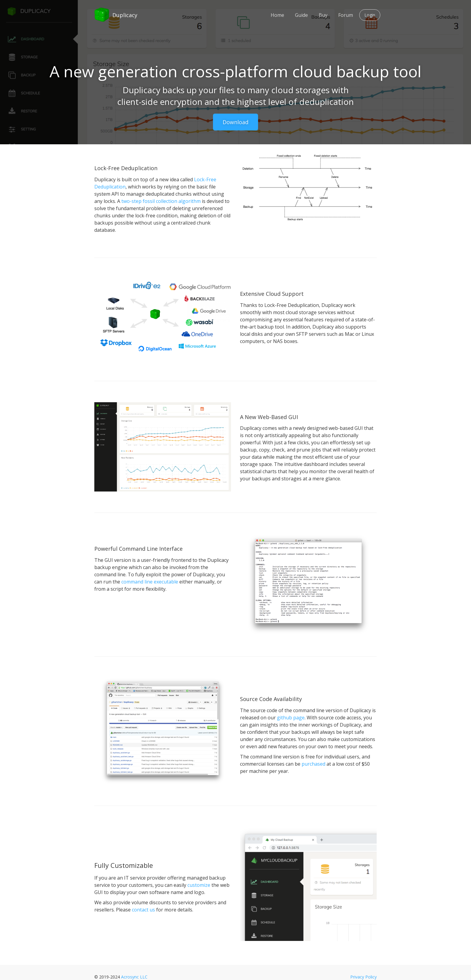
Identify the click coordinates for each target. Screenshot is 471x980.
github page (291, 718)
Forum (346, 15)
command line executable (150, 582)
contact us (143, 910)
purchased (313, 764)
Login (370, 15)
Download (235, 122)
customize (199, 885)
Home (277, 15)
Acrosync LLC (134, 977)
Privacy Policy (363, 977)
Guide (301, 15)
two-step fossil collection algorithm (161, 201)
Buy (323, 15)
